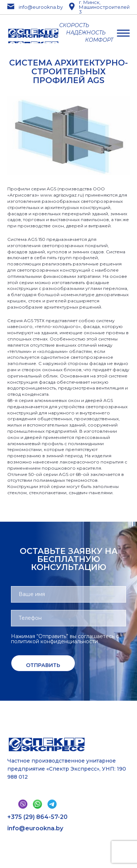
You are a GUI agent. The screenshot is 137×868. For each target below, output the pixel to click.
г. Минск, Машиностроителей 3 (99, 7)
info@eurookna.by (32, 7)
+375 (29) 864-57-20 (37, 817)
